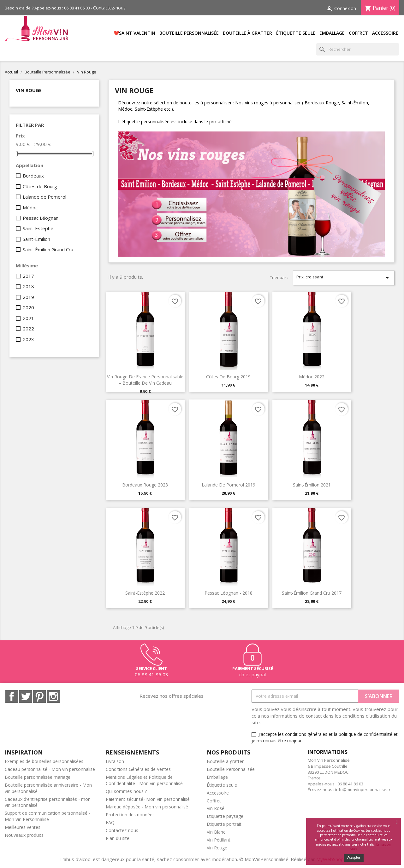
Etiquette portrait (224, 824)
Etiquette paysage (225, 816)
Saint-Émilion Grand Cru (48, 249)
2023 (28, 339)
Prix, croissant (344, 278)
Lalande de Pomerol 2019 (229, 485)
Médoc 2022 (312, 377)
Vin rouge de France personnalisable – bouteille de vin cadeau (145, 380)
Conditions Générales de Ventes (138, 769)
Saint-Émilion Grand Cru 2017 (312, 593)
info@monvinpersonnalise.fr (363, 789)
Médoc (30, 207)
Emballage (332, 33)
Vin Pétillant (219, 840)
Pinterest (39, 696)
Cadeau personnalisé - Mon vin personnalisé (50, 769)
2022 (28, 329)
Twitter (26, 696)
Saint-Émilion (36, 239)
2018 (28, 286)
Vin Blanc (216, 832)
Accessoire (385, 33)
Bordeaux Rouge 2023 (145, 485)
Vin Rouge (29, 90)
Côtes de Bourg (40, 186)
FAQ (110, 822)
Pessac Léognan (41, 218)
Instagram (53, 696)
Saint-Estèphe (38, 228)
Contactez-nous (109, 8)
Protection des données (130, 815)
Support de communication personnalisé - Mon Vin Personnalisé (48, 816)
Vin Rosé (216, 808)
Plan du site (118, 838)
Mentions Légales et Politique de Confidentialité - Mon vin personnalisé (144, 780)
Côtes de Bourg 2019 (228, 377)
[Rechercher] (358, 49)
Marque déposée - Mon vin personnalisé (147, 807)
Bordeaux (33, 176)
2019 (28, 297)
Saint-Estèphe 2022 (145, 593)
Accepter (354, 858)
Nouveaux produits (24, 835)
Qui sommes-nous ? (126, 791)
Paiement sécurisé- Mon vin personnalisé (148, 799)
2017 (28, 276)
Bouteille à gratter (247, 33)
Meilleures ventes (23, 827)
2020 (28, 307)
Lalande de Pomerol (45, 197)
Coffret (358, 33)
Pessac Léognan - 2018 (229, 593)
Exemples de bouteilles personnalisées (44, 761)
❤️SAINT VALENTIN (134, 33)
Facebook (12, 696)
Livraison (115, 761)
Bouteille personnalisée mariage (38, 777)
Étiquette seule (296, 33)
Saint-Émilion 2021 (312, 485)
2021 (28, 318)
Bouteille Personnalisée (189, 33)
